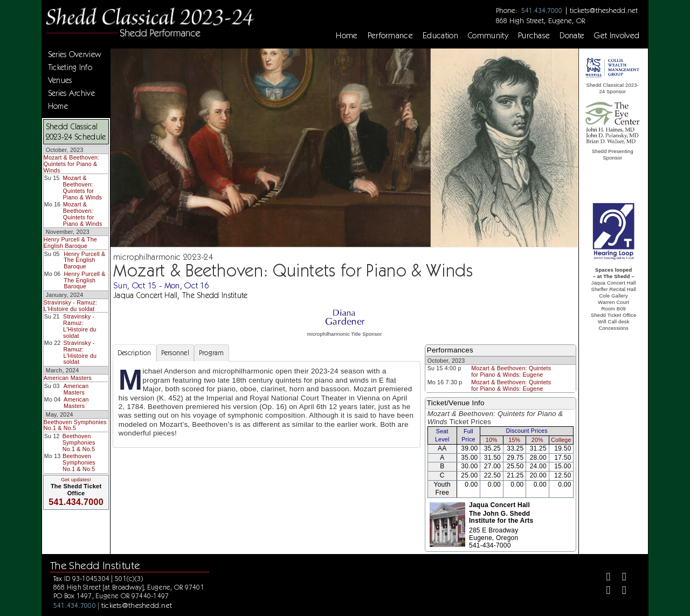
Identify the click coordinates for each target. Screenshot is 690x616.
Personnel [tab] (175, 353)
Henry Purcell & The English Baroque (70, 243)
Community (488, 36)
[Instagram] (603, 591)
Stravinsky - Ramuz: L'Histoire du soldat (70, 306)
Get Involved (617, 36)
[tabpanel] (267, 404)
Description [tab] (134, 353)
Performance (391, 36)
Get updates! (76, 480)
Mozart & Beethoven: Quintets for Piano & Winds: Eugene (511, 371)
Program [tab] (212, 353)
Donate (572, 36)
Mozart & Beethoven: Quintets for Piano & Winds (72, 164)
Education (440, 36)
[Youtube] (620, 591)
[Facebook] (603, 578)
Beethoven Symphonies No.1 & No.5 (75, 425)
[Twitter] (620, 578)
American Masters (68, 378)
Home (347, 36)
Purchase (534, 36)
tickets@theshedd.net (604, 10)
